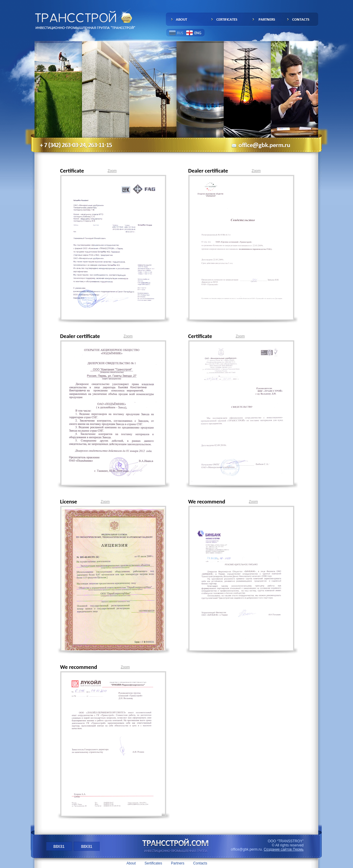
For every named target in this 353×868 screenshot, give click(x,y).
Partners (178, 863)
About (131, 863)
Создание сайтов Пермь (283, 849)
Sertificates (153, 863)
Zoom (112, 171)
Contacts (200, 863)
